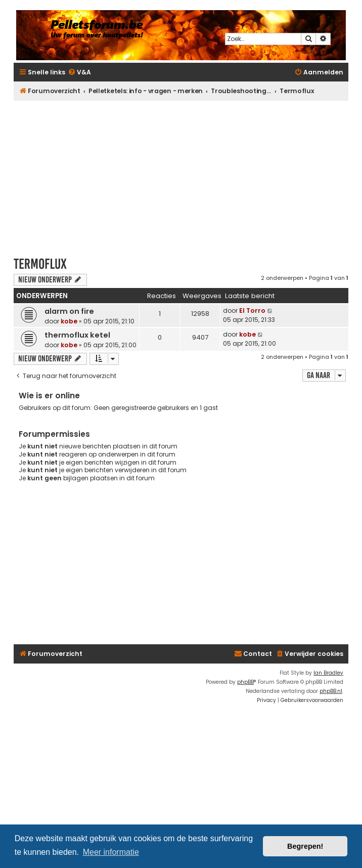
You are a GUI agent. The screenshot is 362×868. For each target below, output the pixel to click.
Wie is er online (49, 396)
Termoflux (40, 264)
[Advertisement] (188, 174)
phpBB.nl (331, 691)
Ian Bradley (328, 673)
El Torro (252, 311)
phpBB (245, 682)
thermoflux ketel (77, 335)
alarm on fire (69, 311)
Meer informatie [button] (111, 852)
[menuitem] (79, 73)
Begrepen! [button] (305, 846)
